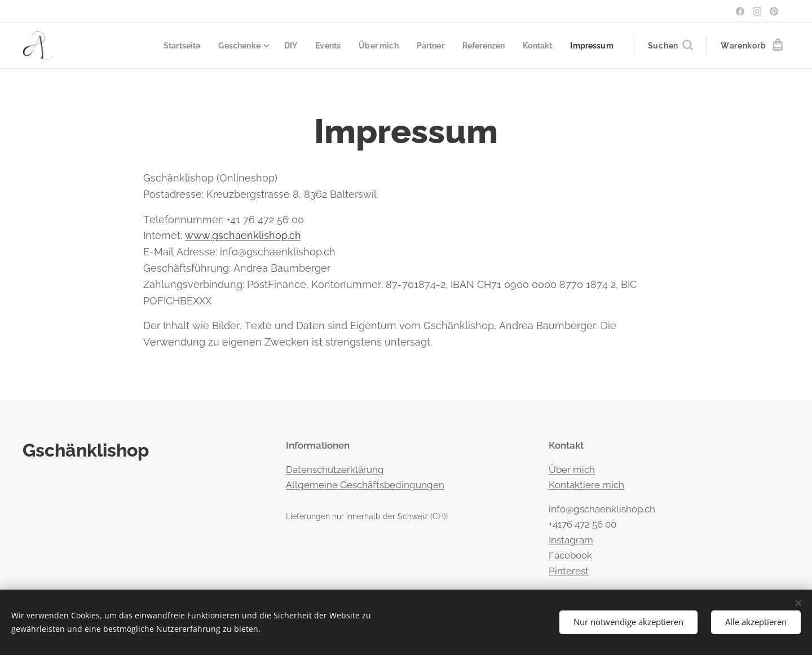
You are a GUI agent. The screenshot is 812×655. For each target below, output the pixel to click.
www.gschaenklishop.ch (243, 235)
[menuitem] (165, 46)
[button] (670, 46)
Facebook (570, 555)
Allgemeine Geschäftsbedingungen (365, 485)
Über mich (572, 470)
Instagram (571, 540)
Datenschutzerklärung (335, 470)
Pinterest (569, 571)
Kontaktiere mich (586, 485)
